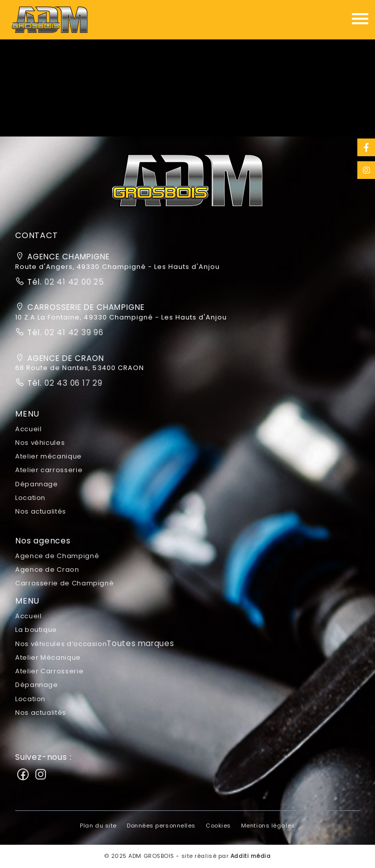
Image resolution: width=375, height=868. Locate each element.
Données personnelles (161, 826)
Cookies (218, 826)
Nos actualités (41, 511)
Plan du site (98, 826)
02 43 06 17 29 (72, 383)
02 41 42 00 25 (73, 282)
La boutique (36, 630)
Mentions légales (268, 826)
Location (30, 498)
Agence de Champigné (57, 556)
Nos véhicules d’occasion (95, 644)
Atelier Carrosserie (49, 671)
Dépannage (37, 484)
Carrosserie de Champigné (64, 583)
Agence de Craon (47, 569)
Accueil (28, 429)
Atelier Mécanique (48, 657)
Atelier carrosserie (49, 470)
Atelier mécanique (49, 456)
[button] (187, 184)
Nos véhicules (40, 443)
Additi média (251, 856)
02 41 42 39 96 (73, 332)
